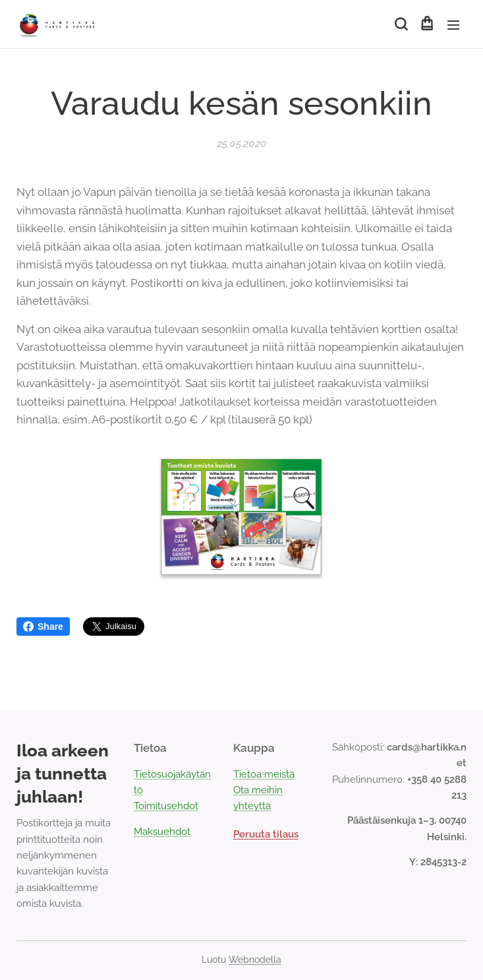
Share (43, 627)
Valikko (453, 25)
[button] (400, 24)
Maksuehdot (162, 832)
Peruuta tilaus (266, 834)
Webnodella (255, 960)
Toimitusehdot (166, 806)
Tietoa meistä (264, 774)
